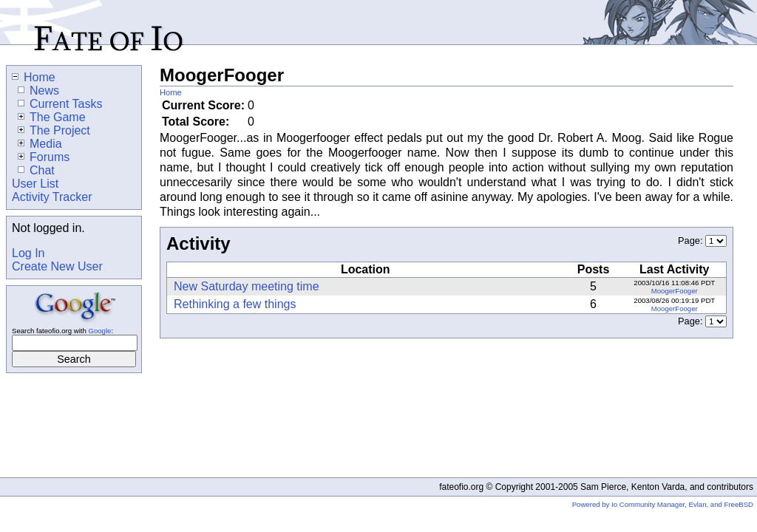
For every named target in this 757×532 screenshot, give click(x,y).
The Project (54, 130)
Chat (36, 170)
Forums (44, 157)
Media (40, 144)
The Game (52, 117)
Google (99, 331)
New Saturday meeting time (247, 286)
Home (171, 92)
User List (35, 184)
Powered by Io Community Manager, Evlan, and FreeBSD (663, 504)
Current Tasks (60, 104)
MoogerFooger (675, 291)
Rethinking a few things (235, 304)
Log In (28, 253)
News (38, 91)
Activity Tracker (52, 197)
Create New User (57, 266)
